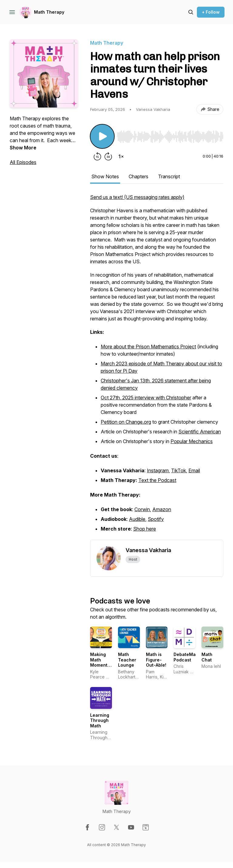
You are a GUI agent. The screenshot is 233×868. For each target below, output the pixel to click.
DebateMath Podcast (187, 657)
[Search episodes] (191, 12)
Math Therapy (49, 12)
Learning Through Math (100, 720)
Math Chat (207, 657)
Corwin (142, 509)
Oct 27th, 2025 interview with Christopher (146, 398)
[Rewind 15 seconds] (97, 156)
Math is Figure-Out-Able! (156, 660)
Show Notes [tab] (105, 176)
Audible (137, 519)
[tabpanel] (157, 367)
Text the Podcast (157, 480)
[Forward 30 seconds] (108, 156)
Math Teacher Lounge (127, 660)
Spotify (156, 519)
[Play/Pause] (102, 136)
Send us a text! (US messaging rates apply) (137, 197)
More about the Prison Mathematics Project (148, 347)
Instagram (158, 470)
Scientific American (200, 432)
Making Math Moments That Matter (100, 665)
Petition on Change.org (126, 422)
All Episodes (23, 162)
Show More (23, 148)
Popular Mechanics (192, 441)
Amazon (162, 509)
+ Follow (211, 12)
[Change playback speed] (121, 156)
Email (194, 470)
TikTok (179, 470)
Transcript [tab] (169, 176)
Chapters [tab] (138, 176)
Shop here (145, 529)
